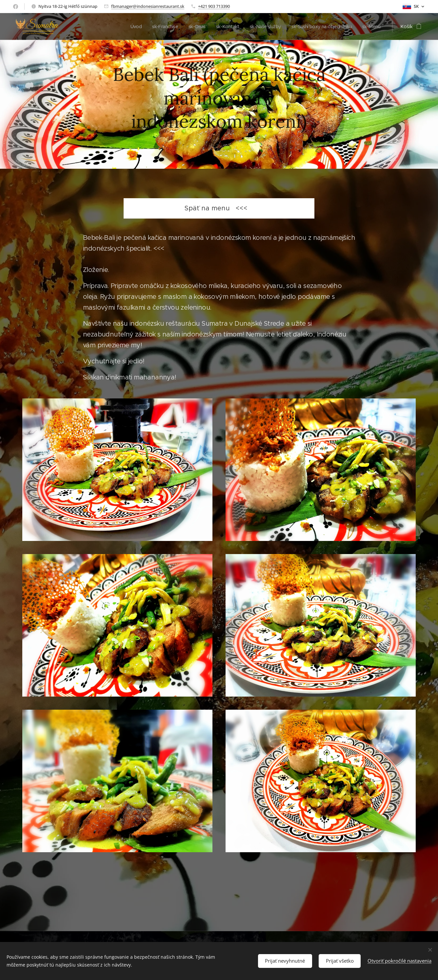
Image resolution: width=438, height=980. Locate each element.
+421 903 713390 (214, 6)
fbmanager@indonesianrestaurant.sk (148, 6)
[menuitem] (122, 27)
